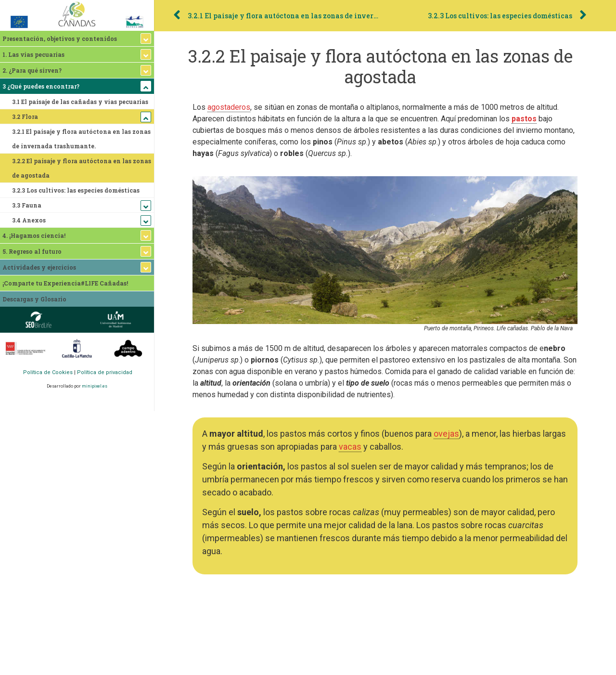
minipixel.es (95, 386)
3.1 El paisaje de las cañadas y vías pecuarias (80, 102)
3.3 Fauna (27, 205)
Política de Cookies (48, 372)
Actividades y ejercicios (39, 267)
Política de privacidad (105, 372)
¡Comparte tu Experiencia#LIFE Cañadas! (65, 283)
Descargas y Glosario (34, 299)
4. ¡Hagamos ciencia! (34, 235)
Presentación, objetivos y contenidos (60, 39)
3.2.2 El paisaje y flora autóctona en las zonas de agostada (82, 168)
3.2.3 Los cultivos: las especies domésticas (76, 190)
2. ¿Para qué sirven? (32, 70)
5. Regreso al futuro (32, 251)
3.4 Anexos (29, 220)
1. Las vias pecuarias (33, 54)
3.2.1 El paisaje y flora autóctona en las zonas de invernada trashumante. (81, 139)
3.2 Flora (25, 117)
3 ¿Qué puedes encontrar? (41, 86)
